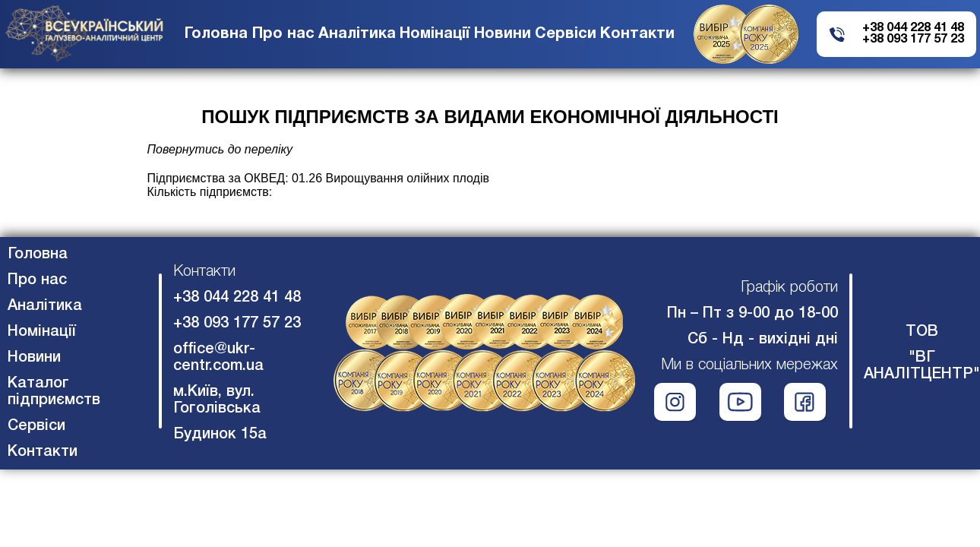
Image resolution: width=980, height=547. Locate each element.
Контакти (637, 34)
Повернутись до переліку (220, 149)
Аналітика (357, 34)
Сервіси (566, 34)
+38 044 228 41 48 (913, 28)
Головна (216, 34)
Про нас (283, 34)
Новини (503, 34)
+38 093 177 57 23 (913, 40)
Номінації (435, 34)
